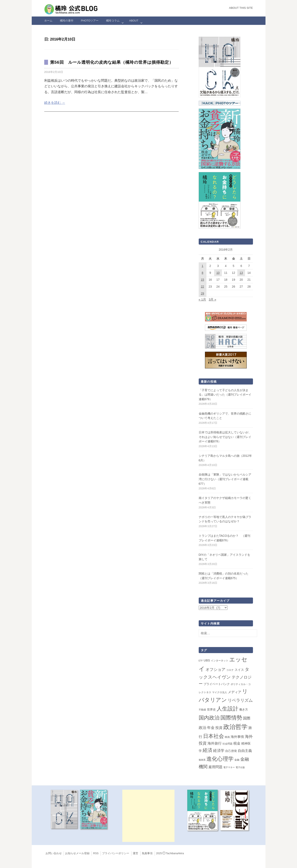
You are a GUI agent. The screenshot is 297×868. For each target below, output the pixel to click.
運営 (135, 853)
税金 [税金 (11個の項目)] (237, 743)
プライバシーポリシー (116, 853)
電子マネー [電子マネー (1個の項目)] (229, 767)
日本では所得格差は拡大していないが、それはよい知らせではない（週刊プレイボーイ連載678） (225, 437)
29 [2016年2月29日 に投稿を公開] (202, 293)
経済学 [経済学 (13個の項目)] (219, 751)
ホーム (48, 21)
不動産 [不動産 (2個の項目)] (202, 710)
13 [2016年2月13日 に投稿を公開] (241, 273)
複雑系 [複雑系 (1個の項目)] (202, 760)
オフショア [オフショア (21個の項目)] (215, 669)
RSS (96, 853)
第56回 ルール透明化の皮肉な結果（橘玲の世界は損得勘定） (112, 62)
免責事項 (147, 853)
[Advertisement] (148, 816)
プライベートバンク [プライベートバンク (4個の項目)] (217, 684)
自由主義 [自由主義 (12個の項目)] (245, 751)
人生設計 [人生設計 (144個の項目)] (227, 709)
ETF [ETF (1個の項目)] (201, 661)
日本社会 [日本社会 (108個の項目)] (214, 736)
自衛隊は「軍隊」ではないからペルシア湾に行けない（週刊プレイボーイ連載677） (225, 479)
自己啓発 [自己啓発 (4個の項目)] (231, 751)
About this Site (241, 8)
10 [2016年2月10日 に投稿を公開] (218, 273)
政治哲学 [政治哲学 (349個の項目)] (235, 727)
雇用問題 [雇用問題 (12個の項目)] (215, 767)
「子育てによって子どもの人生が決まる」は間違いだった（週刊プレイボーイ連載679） (225, 395)
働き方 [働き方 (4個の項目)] (244, 709)
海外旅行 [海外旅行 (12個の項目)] (215, 743)
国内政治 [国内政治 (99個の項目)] (209, 718)
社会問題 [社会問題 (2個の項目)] (227, 744)
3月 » (212, 299)
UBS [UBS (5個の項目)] (207, 660)
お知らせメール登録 (77, 853)
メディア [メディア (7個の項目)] (235, 692)
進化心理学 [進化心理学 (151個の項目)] (220, 759)
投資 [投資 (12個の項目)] (219, 728)
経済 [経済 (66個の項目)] (207, 750)
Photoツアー (90, 21)
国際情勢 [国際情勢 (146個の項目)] (231, 718)
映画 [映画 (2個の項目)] (227, 737)
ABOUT (134, 21)
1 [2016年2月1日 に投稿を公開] (202, 266)
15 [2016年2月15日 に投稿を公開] (202, 280)
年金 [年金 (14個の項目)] (211, 728)
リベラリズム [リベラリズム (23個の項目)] (240, 700)
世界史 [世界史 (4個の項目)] (211, 709)
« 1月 (202, 299)
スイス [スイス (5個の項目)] (239, 670)
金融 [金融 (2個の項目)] (237, 760)
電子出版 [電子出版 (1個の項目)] (240, 767)
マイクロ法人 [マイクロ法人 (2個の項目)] (220, 692)
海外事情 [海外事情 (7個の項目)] (237, 737)
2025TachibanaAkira (170, 853)
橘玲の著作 (67, 21)
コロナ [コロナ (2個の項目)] (230, 670)
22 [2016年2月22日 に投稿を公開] (202, 287)
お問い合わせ (54, 853)
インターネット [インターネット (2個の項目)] (220, 661)
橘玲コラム (113, 21)
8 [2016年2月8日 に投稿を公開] (202, 273)
